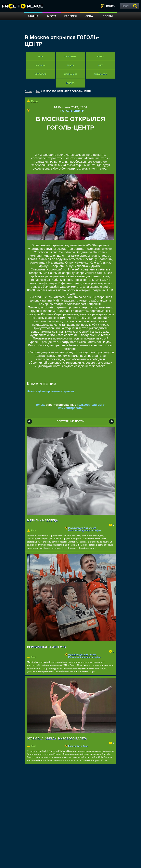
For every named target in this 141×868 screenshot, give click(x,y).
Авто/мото (100, 74)
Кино (100, 56)
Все (41, 56)
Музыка (41, 65)
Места (52, 16)
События (70, 56)
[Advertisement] (74, 144)
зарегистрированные (61, 405)
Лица (89, 16)
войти (111, 6)
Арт (100, 65)
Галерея (71, 16)
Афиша (33, 16)
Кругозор (41, 74)
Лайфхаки (71, 74)
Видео (70, 83)
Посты (108, 16)
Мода (70, 65)
